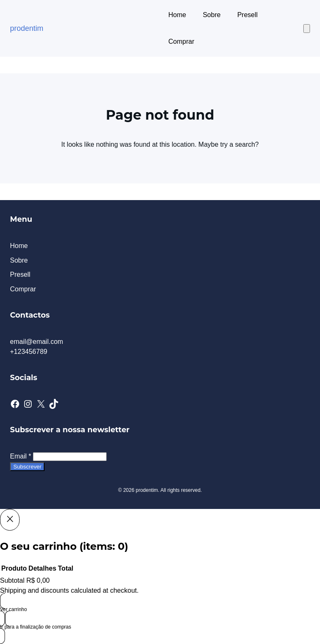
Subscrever (27, 467)
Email (21, 456)
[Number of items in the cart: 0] (307, 29)
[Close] (10, 520)
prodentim (27, 28)
